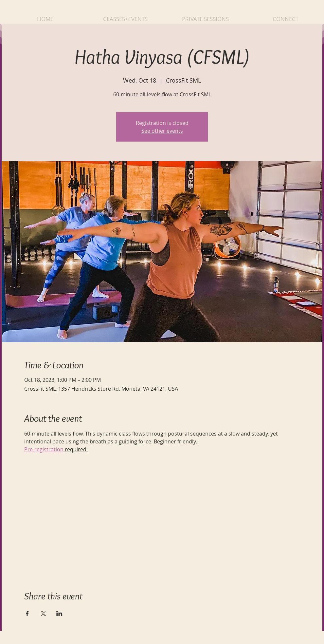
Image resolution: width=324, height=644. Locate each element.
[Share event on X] (43, 614)
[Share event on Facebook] (27, 614)
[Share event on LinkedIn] (59, 614)
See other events (162, 131)
